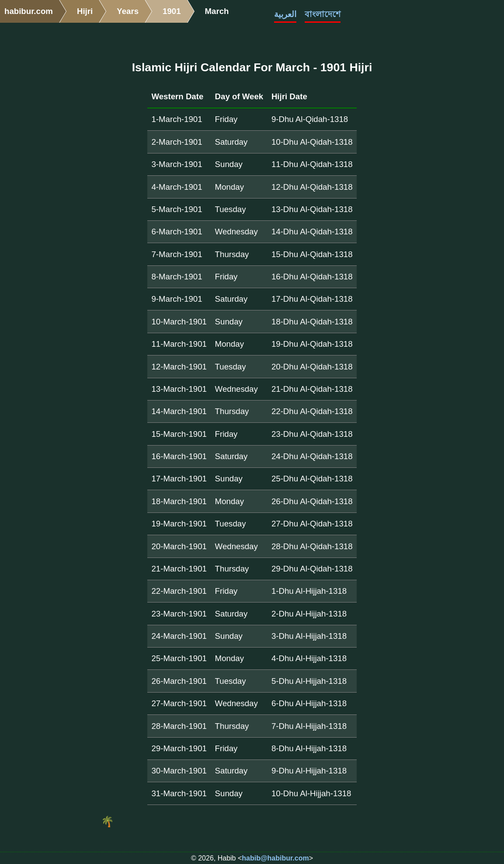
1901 (172, 11)
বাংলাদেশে (323, 14)
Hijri (85, 11)
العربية (285, 14)
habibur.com (29, 11)
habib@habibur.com (275, 858)
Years (128, 11)
